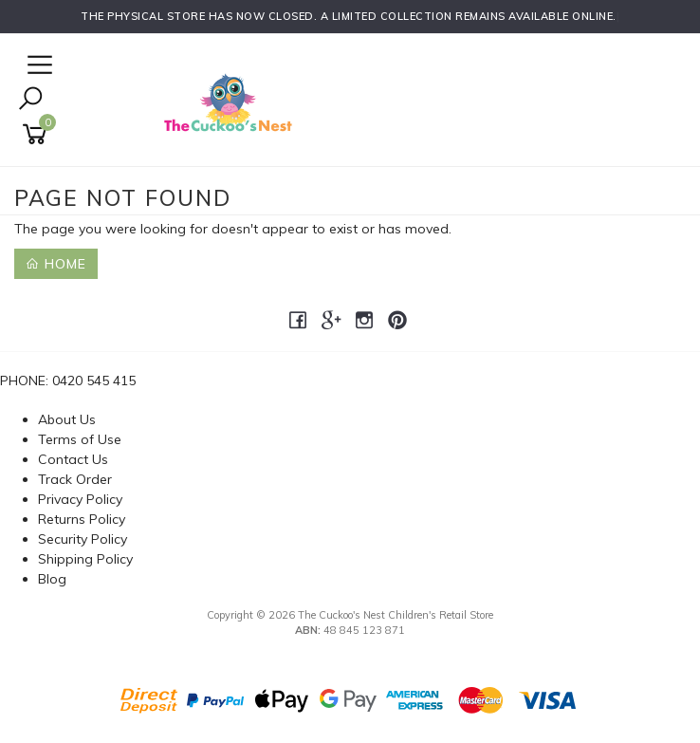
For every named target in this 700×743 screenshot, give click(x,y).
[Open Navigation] (37, 66)
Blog (52, 579)
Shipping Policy (85, 559)
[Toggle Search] (30, 100)
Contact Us (73, 459)
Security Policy (83, 539)
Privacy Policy (80, 499)
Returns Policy (82, 519)
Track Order (75, 479)
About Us (67, 419)
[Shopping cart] (38, 134)
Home (56, 264)
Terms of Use (80, 439)
